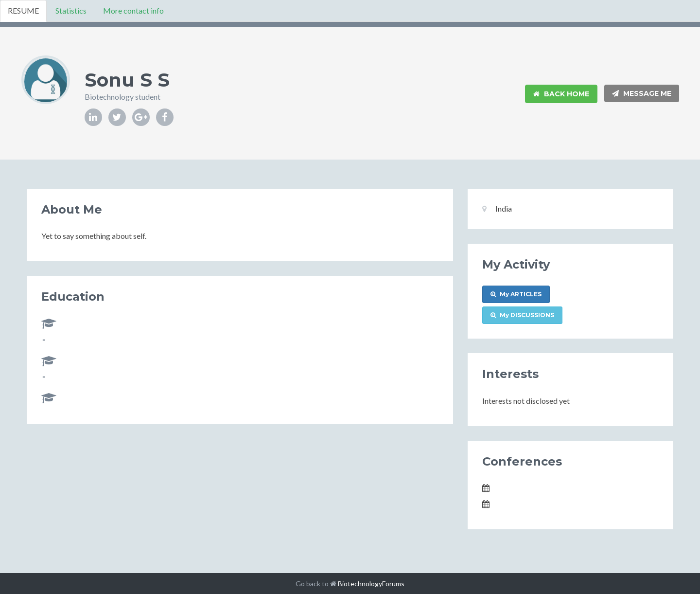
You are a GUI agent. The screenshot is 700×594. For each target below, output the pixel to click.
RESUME (23, 10)
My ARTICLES (516, 294)
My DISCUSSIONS (522, 315)
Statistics (71, 10)
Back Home (561, 94)
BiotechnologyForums (371, 584)
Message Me (642, 93)
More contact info (133, 10)
